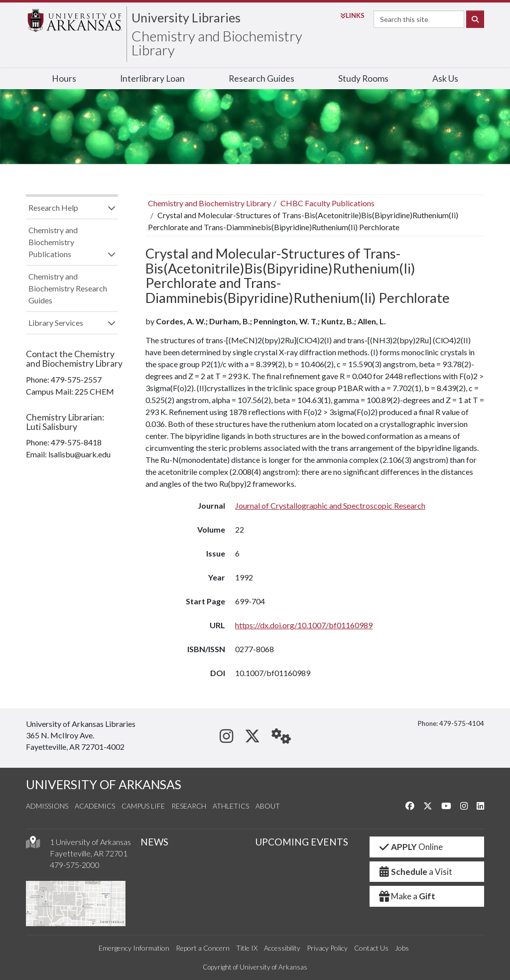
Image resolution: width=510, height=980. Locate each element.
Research (189, 806)
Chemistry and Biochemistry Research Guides (68, 288)
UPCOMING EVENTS (302, 842)
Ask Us (445, 78)
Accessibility (282, 948)
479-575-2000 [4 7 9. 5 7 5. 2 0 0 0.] (75, 865)
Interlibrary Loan (152, 78)
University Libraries (186, 17)
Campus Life (143, 806)
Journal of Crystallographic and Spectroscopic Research (330, 505)
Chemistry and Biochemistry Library (217, 43)
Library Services (56, 323)
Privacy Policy (327, 948)
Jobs (402, 948)
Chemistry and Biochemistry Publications (53, 242)
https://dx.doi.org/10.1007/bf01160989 (304, 625)
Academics (95, 806)
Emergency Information (134, 948)
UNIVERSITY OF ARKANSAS (104, 784)
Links (352, 15)
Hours (64, 78)
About (268, 806)
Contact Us (371, 948)
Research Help (53, 208)
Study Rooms (363, 78)
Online (410, 847)
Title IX (247, 948)
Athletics (231, 806)
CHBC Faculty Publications (327, 203)
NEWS (154, 842)
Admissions (47, 806)
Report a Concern (203, 948)
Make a (406, 896)
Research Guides (261, 78)
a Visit (415, 872)
